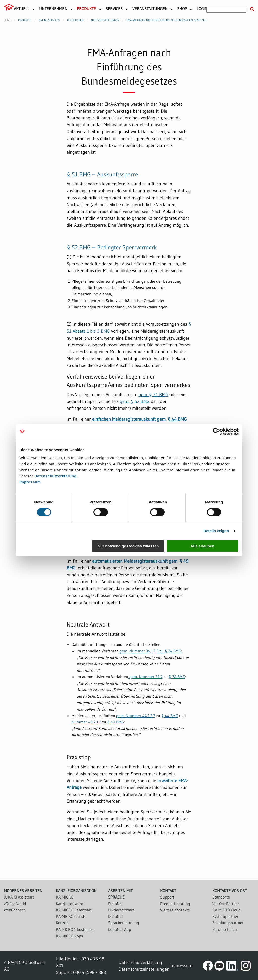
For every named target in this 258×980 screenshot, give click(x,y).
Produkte (86, 9)
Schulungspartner (228, 923)
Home (7, 20)
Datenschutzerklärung (55, 476)
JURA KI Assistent (19, 897)
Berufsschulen (225, 929)
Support (167, 897)
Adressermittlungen (105, 20)
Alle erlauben (202, 546)
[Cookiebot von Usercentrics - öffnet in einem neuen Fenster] (217, 431)
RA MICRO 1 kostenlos (75, 929)
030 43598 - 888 (89, 972)
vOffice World (15, 904)
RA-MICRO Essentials (74, 910)
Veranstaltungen (150, 9)
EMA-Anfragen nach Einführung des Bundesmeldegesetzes (166, 20)
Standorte (221, 897)
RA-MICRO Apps (69, 936)
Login (202, 9)
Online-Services (49, 20)
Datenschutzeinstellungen (144, 969)
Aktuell (22, 9)
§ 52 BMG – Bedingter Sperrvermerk (112, 247)
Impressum (30, 482)
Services (114, 9)
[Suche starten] (252, 9)
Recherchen (75, 20)
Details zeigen (216, 531)
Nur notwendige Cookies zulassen (128, 546)
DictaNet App (120, 929)
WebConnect (14, 910)
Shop (182, 9)
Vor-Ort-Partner (226, 904)
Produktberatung (175, 904)
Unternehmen (53, 9)
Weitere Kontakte (175, 910)
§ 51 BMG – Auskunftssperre (102, 174)
